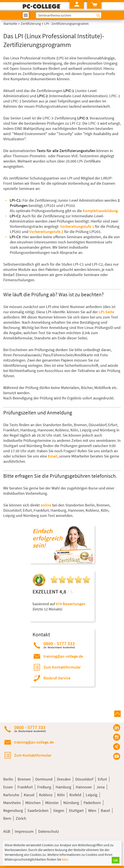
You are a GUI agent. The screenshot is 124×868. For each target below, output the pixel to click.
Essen (8, 787)
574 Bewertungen (71, 604)
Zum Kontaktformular (62, 667)
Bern (7, 818)
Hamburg (63, 787)
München (33, 803)
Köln (61, 795)
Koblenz (46, 795)
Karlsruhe (11, 795)
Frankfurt (25, 787)
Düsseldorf (84, 779)
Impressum (24, 831)
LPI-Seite (106, 312)
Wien (92, 810)
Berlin (8, 779)
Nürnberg (71, 803)
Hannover (84, 787)
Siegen (59, 810)
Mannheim (12, 803)
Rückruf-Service (57, 678)
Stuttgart (76, 810)
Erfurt (102, 779)
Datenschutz (49, 831)
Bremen (24, 779)
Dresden (64, 779)
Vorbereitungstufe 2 (46, 232)
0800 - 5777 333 (59, 645)
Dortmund (44, 779)
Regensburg (13, 810)
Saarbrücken (38, 810)
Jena (101, 787)
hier (65, 859)
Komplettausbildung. (101, 211)
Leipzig (92, 795)
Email (53, 456)
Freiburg (44, 787)
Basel (105, 810)
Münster (52, 803)
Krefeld (75, 795)
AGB (7, 831)
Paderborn (92, 803)
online (46, 505)
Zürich (21, 818)
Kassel (29, 795)
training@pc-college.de (63, 656)
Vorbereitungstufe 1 (77, 226)
